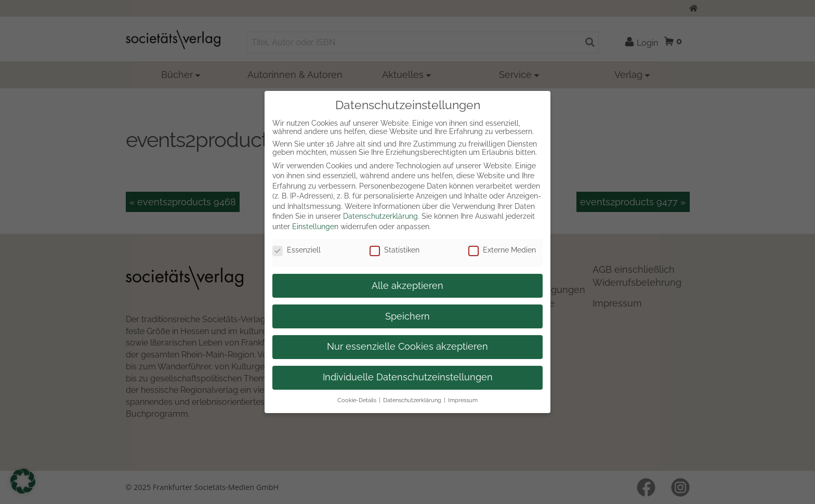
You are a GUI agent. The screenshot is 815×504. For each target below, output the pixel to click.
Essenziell (297, 250)
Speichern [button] (407, 316)
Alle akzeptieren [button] (407, 286)
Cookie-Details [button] (357, 400)
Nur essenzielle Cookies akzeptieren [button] (407, 347)
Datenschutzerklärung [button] (412, 400)
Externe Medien (502, 250)
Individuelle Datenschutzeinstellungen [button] (408, 377)
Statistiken (395, 250)
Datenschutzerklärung (380, 216)
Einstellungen (315, 227)
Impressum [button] (463, 400)
